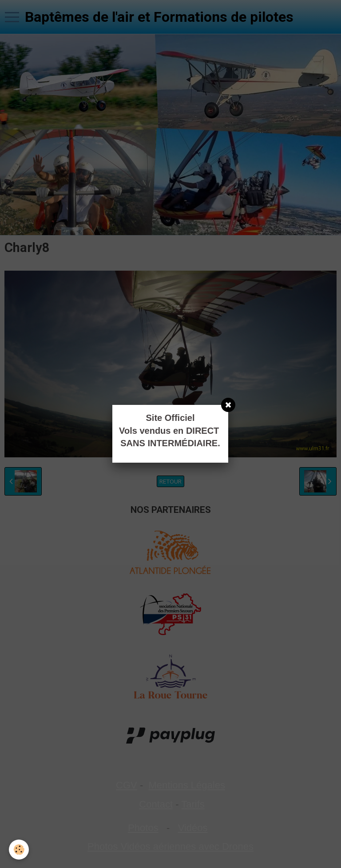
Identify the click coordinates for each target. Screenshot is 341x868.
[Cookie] (19, 850)
